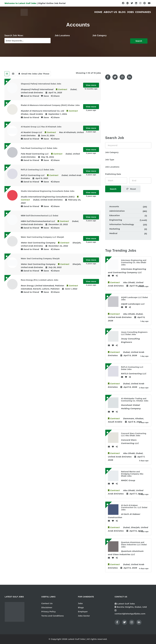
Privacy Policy (49, 612)
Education (115, 215)
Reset (131, 189)
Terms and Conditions (53, 616)
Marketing (115, 229)
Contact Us (47, 603)
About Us (110, 12)
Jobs (130, 12)
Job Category (100, 35)
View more (91, 85)
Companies (143, 12)
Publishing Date (113, 174)
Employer (83, 612)
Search (139, 41)
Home (98, 12)
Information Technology (122, 224)
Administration (117, 211)
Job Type (110, 160)
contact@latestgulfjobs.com (130, 614)
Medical (113, 233)
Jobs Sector (84, 616)
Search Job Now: (14, 35)
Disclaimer (47, 608)
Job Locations (62, 35)
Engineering (116, 220)
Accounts (114, 207)
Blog (122, 12)
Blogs (81, 608)
